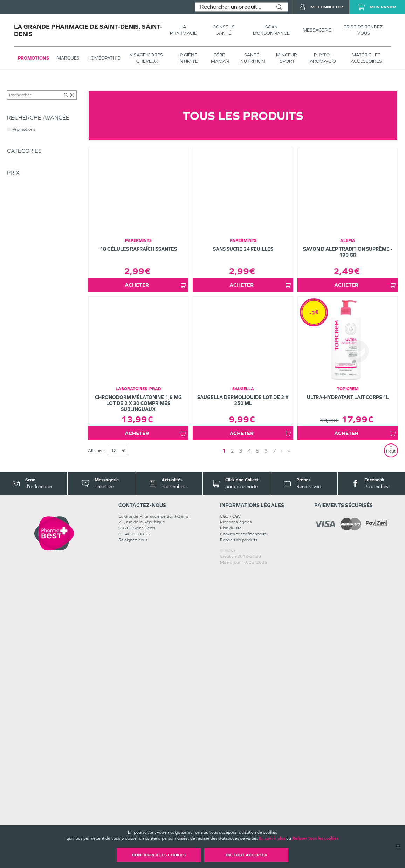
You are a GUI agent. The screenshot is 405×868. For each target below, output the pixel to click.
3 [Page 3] (241, 747)
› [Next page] (282, 747)
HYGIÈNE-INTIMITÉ (188, 58)
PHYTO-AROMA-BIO (323, 58)
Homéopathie (104, 58)
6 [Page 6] (266, 747)
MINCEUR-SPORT (287, 58)
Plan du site (231, 825)
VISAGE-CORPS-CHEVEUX (147, 58)
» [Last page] (289, 747)
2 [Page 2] (232, 747)
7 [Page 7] (274, 747)
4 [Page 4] (249, 747)
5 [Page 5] (258, 747)
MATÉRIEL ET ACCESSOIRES (366, 58)
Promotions (33, 58)
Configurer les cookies (159, 855)
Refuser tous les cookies (315, 838)
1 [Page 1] (224, 747)
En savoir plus (272, 838)
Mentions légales (236, 819)
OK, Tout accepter (246, 855)
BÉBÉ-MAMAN (220, 58)
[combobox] (233, 7)
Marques (68, 58)
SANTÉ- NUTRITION (253, 58)
